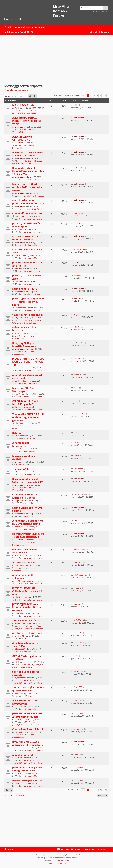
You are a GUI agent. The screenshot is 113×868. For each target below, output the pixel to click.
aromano (19, 229)
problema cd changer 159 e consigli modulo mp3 (28, 769)
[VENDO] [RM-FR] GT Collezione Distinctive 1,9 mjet (27, 591)
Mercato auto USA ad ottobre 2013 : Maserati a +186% (27, 187)
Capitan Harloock (22, 501)
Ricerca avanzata (100, 11)
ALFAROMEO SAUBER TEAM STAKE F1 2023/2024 (28, 154)
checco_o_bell (24, 423)
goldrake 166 (21, 381)
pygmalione (20, 678)
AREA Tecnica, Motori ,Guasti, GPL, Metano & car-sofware (27, 112)
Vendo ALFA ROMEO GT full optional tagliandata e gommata (28, 417)
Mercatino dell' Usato (33, 219)
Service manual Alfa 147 (26, 620)
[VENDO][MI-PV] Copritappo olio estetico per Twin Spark (28, 302)
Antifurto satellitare (24, 562)
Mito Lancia (29, 516)
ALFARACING (21, 255)
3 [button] (94, 95)
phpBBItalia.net (64, 860)
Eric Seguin (50, 855)
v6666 (21, 282)
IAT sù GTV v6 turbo (24, 105)
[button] (83, 96)
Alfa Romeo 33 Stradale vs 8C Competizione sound (28, 522)
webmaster (20, 127)
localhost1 (19, 368)
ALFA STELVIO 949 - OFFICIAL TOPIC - (23, 138)
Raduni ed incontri (36, 503)
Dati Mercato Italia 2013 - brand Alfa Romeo (27, 238)
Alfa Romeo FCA (31, 245)
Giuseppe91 (20, 649)
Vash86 (18, 449)
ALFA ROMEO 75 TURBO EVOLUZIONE (26, 702)
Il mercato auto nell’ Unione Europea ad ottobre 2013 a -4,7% (28, 171)
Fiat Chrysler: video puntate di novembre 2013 (28, 202)
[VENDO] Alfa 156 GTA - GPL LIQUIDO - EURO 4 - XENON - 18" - (28, 362)
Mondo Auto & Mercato (34, 180)
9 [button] (105, 95)
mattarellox (23, 216)
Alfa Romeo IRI (30, 451)
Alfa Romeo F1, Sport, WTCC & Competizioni (27, 162)
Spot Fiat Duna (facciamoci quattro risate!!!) (28, 689)
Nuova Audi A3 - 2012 (25, 289)
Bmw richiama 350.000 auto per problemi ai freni (28, 743)
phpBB (48, 858)
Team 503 (19, 527)
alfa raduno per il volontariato (23, 577)
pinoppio (22, 597)
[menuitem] (30, 32)
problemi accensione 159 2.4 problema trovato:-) (27, 715)
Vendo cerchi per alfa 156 (27, 781)
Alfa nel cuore (21, 555)
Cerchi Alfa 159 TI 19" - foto (28, 213)
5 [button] (100, 95)
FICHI (17, 108)
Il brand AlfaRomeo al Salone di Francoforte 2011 (28, 480)
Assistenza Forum (23, 464)
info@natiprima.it (22, 581)
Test (25, 639)
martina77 (19, 565)
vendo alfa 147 (21, 469)
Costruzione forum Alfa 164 (28, 729)
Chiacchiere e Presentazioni (24, 337)
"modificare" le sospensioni (28, 315)
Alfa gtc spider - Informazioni (21, 444)
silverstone (20, 472)
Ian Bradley (77, 855)
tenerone (22, 308)
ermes (18, 268)
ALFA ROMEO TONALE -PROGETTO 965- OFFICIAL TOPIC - (27, 121)
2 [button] (91, 95)
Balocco (17, 433)
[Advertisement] (56, 59)
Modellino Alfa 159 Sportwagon (23, 389)
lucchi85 (18, 719)
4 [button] (97, 95)
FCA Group (28, 696)
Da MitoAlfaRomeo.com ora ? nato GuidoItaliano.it (28, 535)
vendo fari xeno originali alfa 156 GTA (27, 551)
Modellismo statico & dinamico (29, 397)
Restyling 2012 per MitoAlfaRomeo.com (24, 345)
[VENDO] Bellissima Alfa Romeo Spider (26, 225)
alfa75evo (19, 706)
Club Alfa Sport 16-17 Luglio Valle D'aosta (25, 496)
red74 (17, 394)
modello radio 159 (23, 755)
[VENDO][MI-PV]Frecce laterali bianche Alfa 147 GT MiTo (27, 607)
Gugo (17, 318)
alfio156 (18, 333)
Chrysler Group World (33, 209)
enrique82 (19, 636)
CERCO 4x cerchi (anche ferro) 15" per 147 (26, 403)
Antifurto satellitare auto (27, 633)
